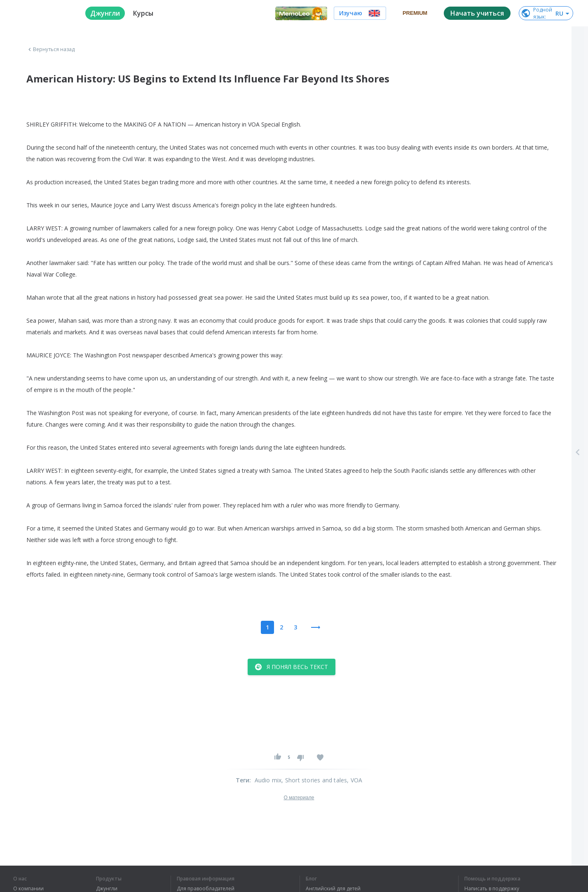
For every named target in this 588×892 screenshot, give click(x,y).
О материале (299, 798)
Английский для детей (333, 889)
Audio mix (268, 780)
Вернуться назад (51, 49)
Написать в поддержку (492, 889)
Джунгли (107, 889)
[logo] (43, 13)
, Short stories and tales (314, 780)
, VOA (355, 780)
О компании (28, 889)
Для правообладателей (206, 889)
